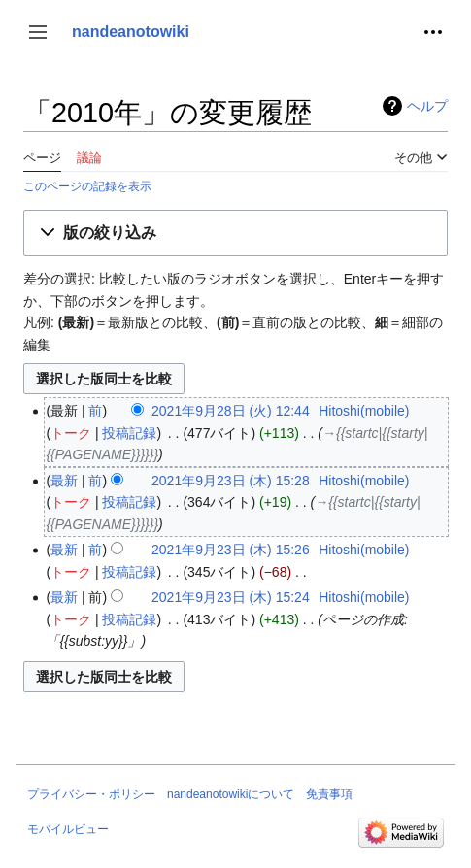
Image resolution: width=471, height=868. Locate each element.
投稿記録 (129, 433)
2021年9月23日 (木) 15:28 (231, 481)
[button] (38, 32)
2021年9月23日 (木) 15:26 (231, 550)
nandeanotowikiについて (231, 794)
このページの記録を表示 (87, 186)
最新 (64, 481)
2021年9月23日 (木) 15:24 (231, 597)
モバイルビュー (68, 829)
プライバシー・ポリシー (91, 794)
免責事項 (329, 794)
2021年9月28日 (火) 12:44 (231, 411)
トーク (71, 433)
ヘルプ (427, 106)
